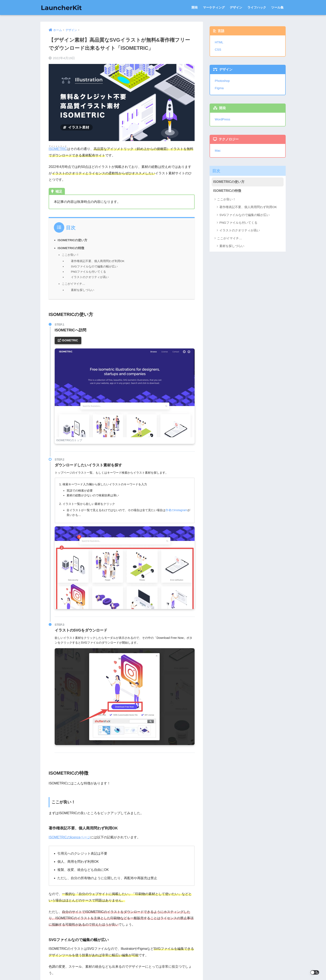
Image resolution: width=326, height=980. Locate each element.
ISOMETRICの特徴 (71, 248)
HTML (219, 42)
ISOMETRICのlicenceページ (70, 837)
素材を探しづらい (83, 290)
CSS (218, 49)
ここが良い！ (70, 255)
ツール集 (277, 7)
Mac (218, 150)
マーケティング (214, 7)
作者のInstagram (177, 509)
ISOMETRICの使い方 (73, 240)
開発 (195, 7)
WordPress (223, 119)
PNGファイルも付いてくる (89, 272)
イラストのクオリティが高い (90, 277)
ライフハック (257, 7)
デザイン (236, 7)
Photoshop (222, 81)
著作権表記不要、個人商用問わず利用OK (98, 261)
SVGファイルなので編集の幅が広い (94, 266)
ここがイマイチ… (73, 283)
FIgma (219, 88)
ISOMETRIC (58, 149)
